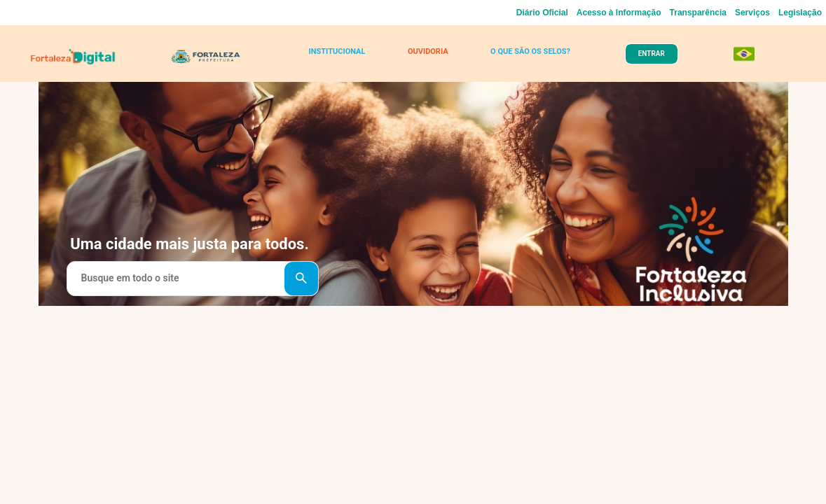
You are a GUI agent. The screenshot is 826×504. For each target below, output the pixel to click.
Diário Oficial (542, 13)
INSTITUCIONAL (340, 57)
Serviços (752, 13)
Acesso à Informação (619, 13)
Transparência (698, 13)
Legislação (800, 13)
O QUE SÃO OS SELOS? (524, 57)
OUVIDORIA (425, 57)
